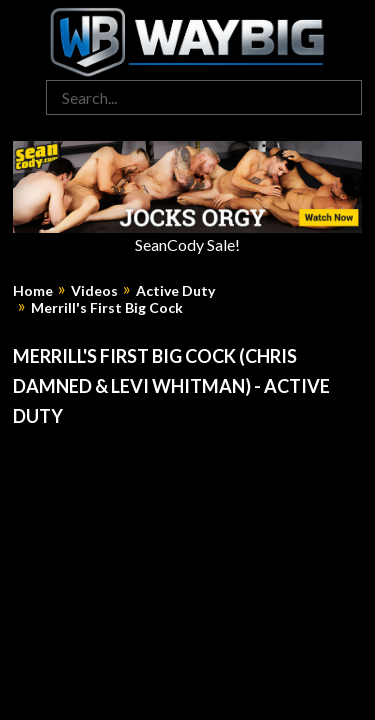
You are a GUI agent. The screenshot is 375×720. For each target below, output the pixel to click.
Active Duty (175, 291)
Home (33, 291)
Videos (94, 291)
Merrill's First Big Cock (107, 308)
